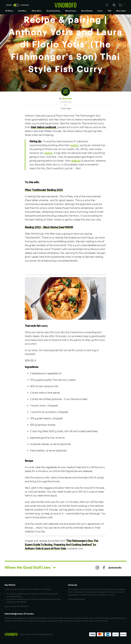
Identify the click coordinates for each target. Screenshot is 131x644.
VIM (109, 11)
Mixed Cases (71, 11)
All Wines (9, 11)
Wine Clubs (121, 11)
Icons (100, 11)
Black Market (87, 11)
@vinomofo (115, 568)
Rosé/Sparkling (53, 11)
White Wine (37, 11)
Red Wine (22, 11)
